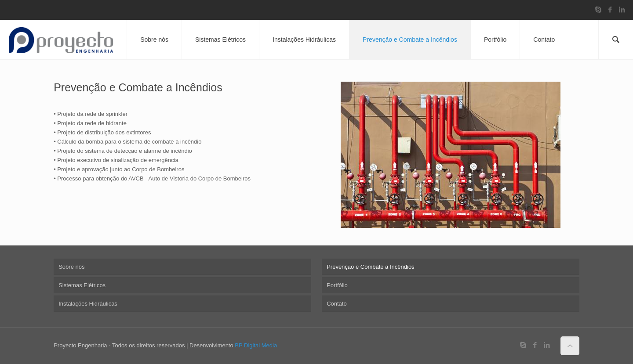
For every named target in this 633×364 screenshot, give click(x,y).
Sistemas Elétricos (82, 285)
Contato (337, 304)
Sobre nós (71, 267)
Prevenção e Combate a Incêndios (370, 267)
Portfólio (337, 285)
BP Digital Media (256, 345)
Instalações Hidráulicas (88, 304)
